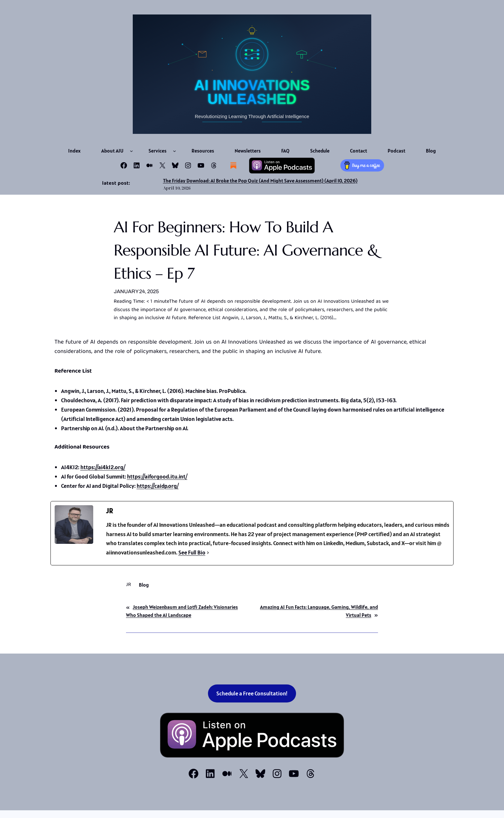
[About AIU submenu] (131, 151)
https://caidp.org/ (158, 486)
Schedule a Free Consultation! (252, 693)
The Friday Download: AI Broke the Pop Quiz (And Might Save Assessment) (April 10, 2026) (260, 181)
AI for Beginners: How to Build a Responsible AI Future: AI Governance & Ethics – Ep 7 (246, 250)
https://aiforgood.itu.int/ (157, 476)
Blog (144, 585)
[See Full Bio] (208, 553)
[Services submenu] (175, 151)
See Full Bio (192, 552)
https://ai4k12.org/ (103, 467)
